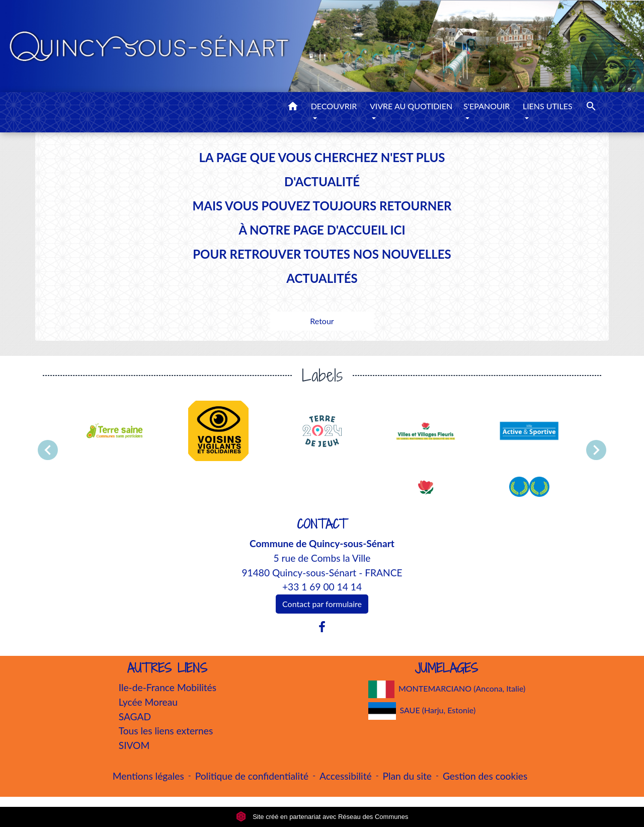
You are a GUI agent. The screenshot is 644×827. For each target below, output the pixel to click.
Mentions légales (148, 776)
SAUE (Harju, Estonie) (422, 711)
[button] (293, 108)
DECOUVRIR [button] (334, 106)
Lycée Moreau (148, 702)
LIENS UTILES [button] (548, 106)
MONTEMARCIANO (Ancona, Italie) (447, 689)
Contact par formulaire (322, 604)
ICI (397, 230)
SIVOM (134, 745)
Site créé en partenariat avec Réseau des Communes (322, 817)
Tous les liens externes (166, 731)
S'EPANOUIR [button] (487, 106)
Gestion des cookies (485, 776)
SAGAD (135, 717)
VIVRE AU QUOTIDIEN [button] (411, 106)
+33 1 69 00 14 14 (322, 587)
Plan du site (407, 776)
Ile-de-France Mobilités (168, 687)
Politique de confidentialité (252, 776)
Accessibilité (346, 776)
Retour (322, 321)
